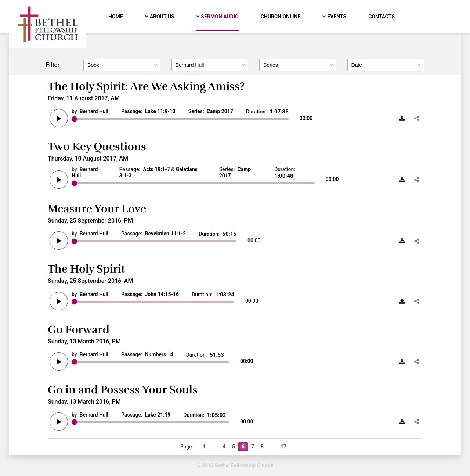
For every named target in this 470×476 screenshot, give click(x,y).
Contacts (382, 17)
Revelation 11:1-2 (165, 234)
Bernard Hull (94, 111)
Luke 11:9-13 (160, 111)
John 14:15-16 (162, 294)
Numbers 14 (159, 354)
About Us (162, 17)
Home (116, 17)
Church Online (281, 17)
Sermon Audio (220, 17)
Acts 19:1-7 (156, 169)
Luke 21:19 (158, 415)
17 (283, 447)
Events (337, 17)
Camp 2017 (220, 111)
